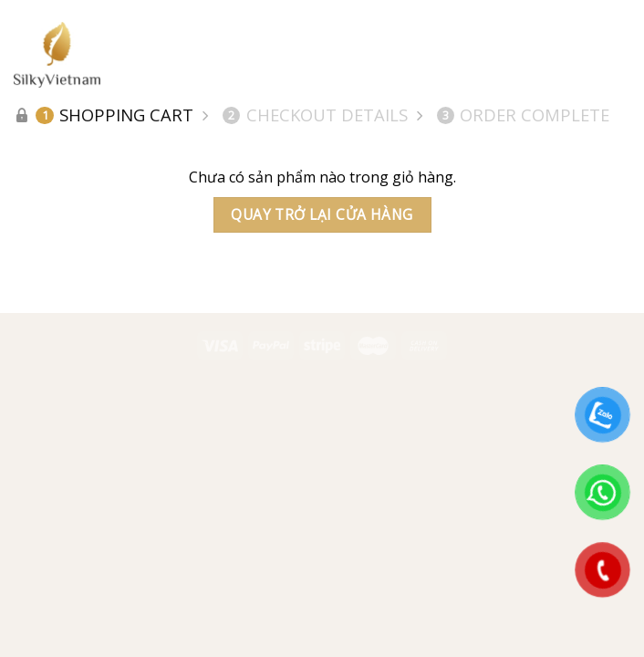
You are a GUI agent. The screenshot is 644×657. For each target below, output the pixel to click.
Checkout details (315, 115)
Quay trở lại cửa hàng (322, 214)
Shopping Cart (114, 115)
